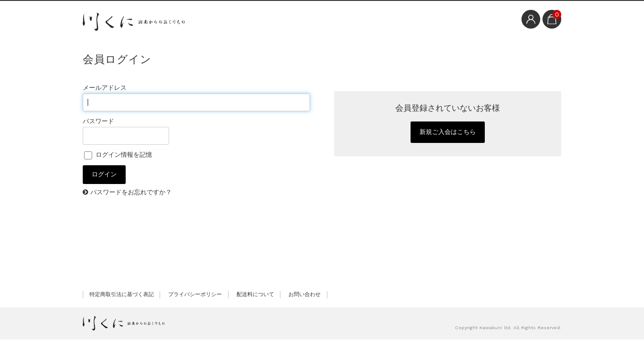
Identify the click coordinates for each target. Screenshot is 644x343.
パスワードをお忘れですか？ (131, 196)
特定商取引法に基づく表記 (122, 298)
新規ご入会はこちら (448, 134)
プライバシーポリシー (195, 298)
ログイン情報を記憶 (118, 155)
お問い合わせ (305, 298)
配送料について (255, 298)
